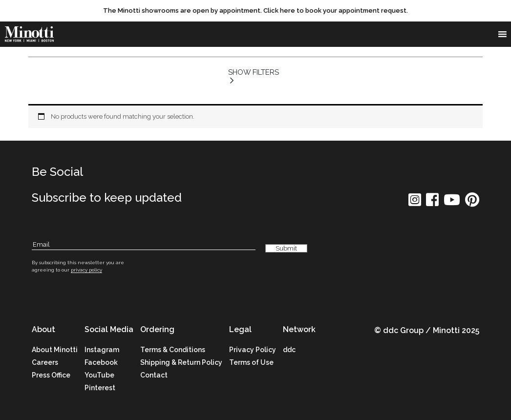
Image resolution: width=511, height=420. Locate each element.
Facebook (101, 362)
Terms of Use (251, 362)
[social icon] (415, 203)
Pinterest (100, 388)
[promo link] (255, 11)
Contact (154, 375)
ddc (289, 350)
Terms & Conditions (173, 350)
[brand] (29, 34)
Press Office (51, 375)
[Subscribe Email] (144, 245)
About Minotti (55, 350)
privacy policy (86, 270)
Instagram (102, 350)
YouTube (99, 375)
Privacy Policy (253, 350)
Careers (45, 362)
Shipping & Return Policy (181, 362)
